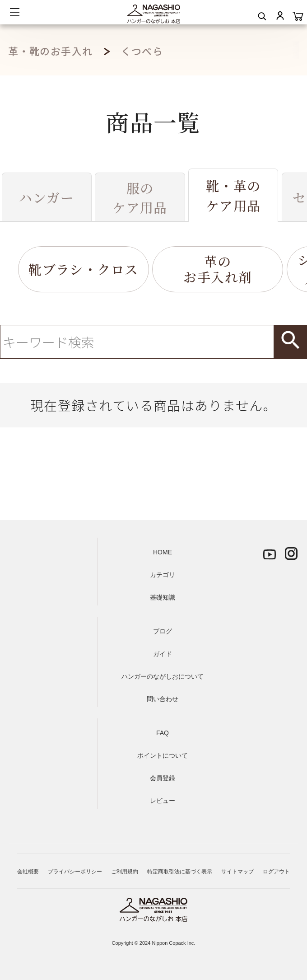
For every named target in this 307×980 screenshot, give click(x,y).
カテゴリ (163, 575)
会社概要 (28, 872)
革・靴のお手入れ (51, 51)
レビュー (163, 801)
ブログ (163, 631)
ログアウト (276, 872)
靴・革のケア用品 (233, 195)
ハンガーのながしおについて (163, 676)
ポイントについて (163, 755)
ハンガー (47, 197)
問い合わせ (163, 699)
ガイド (163, 654)
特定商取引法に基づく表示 (180, 872)
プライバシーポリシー (75, 872)
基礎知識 (163, 597)
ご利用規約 (125, 872)
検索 (290, 342)
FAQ (163, 733)
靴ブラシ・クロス (84, 269)
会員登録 (163, 778)
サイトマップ (237, 872)
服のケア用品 (140, 198)
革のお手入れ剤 (218, 269)
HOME (163, 552)
